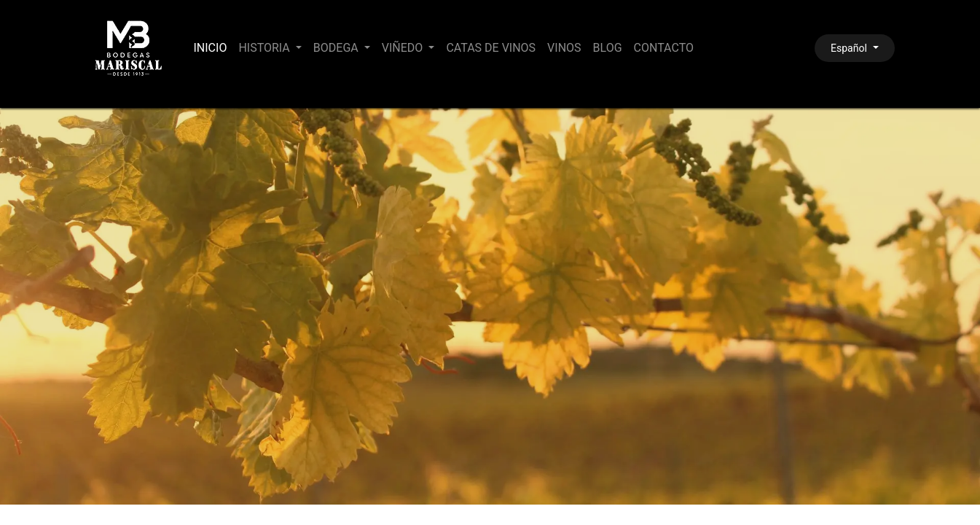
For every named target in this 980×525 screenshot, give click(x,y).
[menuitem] (211, 48)
